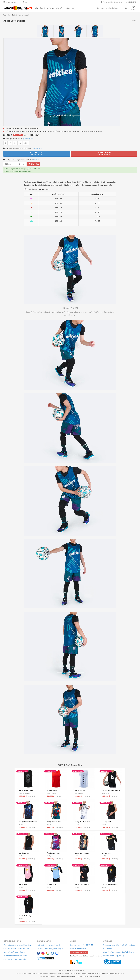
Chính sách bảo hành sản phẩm (15, 956)
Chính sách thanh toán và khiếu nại (16, 949)
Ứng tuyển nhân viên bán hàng (111, 2)
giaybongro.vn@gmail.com (79, 953)
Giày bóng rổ (40, 8)
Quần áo (50, 8)
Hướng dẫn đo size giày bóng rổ (48, 945)
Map (25, 2)
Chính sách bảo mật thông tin (14, 952)
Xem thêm (36, 160)
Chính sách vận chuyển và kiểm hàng (17, 945)
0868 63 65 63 (131, 2)
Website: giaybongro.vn (78, 948)
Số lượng (8, 164)
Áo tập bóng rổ (24, 15)
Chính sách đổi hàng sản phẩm (15, 959)
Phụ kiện (60, 8)
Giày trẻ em (70, 8)
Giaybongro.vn (44, 941)
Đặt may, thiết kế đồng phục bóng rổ (50, 949)
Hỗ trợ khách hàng (12, 941)
